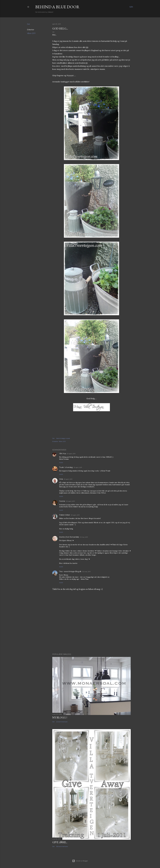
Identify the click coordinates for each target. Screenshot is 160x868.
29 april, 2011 (71, 454)
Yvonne (62, 501)
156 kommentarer (62, 846)
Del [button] (28, 24)
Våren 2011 (31, 33)
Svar (61, 463)
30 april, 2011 (70, 501)
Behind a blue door (57, 7)
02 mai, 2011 (86, 572)
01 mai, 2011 (84, 537)
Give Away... (60, 842)
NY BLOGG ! (60, 717)
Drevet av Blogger (80, 861)
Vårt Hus (63, 454)
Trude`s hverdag (66, 467)
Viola (61, 479)
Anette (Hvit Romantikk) (69, 537)
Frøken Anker (65, 515)
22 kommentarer (62, 722)
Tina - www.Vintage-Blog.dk (70, 572)
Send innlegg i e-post (63, 438)
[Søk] (131, 7)
